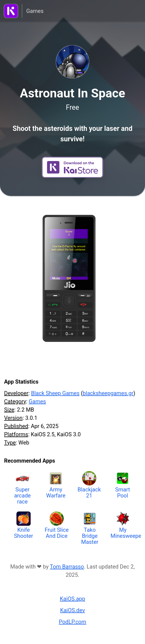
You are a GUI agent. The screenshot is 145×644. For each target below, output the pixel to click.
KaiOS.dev (73, 610)
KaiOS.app (73, 599)
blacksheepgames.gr (108, 393)
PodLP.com (72, 622)
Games (35, 11)
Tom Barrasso (67, 567)
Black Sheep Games (55, 393)
